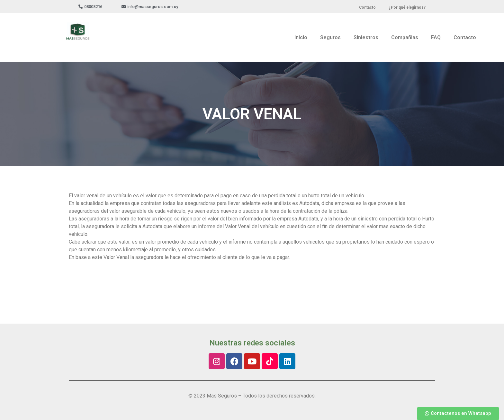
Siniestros (366, 37)
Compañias (405, 37)
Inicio (301, 37)
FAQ (436, 37)
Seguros (330, 37)
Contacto (465, 37)
